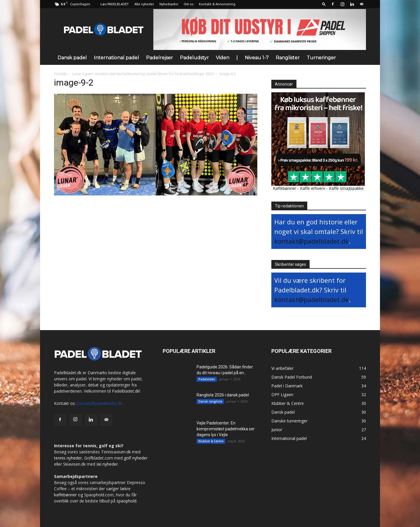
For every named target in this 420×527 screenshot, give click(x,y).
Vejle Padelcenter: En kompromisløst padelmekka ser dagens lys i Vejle (226, 429)
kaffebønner (65, 495)
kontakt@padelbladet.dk (311, 241)
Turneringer (321, 58)
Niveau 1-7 (257, 58)
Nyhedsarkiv (169, 4)
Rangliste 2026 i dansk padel (223, 395)
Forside (60, 74)
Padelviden (207, 379)
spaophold (126, 501)
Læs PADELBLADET (115, 4)
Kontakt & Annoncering (217, 4)
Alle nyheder (144, 4)
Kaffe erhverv (313, 188)
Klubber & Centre (211, 441)
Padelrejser (159, 58)
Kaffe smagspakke (346, 188)
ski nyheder (107, 464)
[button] (324, 4)
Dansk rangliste (210, 401)
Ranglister (288, 58)
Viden (223, 58)
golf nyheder (136, 458)
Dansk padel (72, 58)
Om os (189, 4)
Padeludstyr (194, 58)
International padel (116, 58)
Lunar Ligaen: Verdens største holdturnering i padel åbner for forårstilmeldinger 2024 (143, 74)
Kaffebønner (284, 188)
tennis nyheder (68, 458)
